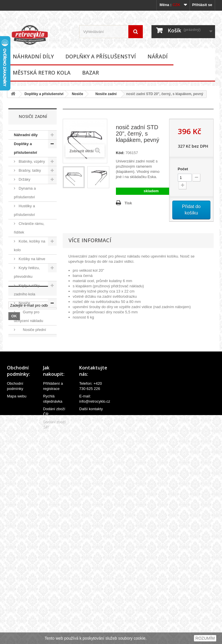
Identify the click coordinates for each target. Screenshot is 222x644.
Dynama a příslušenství (25, 193)
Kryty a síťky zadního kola (27, 290)
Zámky (24, 428)
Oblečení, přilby (31, 357)
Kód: (120, 153)
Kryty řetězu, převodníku (27, 272)
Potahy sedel (29, 392)
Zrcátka (24, 454)
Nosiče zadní (104, 94)
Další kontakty (91, 618)
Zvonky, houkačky (23, 441)
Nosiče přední (32, 330)
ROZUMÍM (205, 638)
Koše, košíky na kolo (29, 246)
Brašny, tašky (29, 170)
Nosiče (77, 94)
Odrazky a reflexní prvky (25, 370)
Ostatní (26, 348)
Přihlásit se (202, 5)
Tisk (128, 203)
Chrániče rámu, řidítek (29, 228)
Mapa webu (17, 606)
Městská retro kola (42, 73)
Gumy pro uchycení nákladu (28, 316)
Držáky (24, 179)
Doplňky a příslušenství (101, 56)
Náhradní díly (33, 56)
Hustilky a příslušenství (24, 210)
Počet (183, 169)
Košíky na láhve (31, 259)
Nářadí (158, 56)
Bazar (90, 73)
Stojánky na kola (32, 419)
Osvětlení (26, 383)
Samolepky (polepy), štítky (26, 405)
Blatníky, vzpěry (31, 161)
